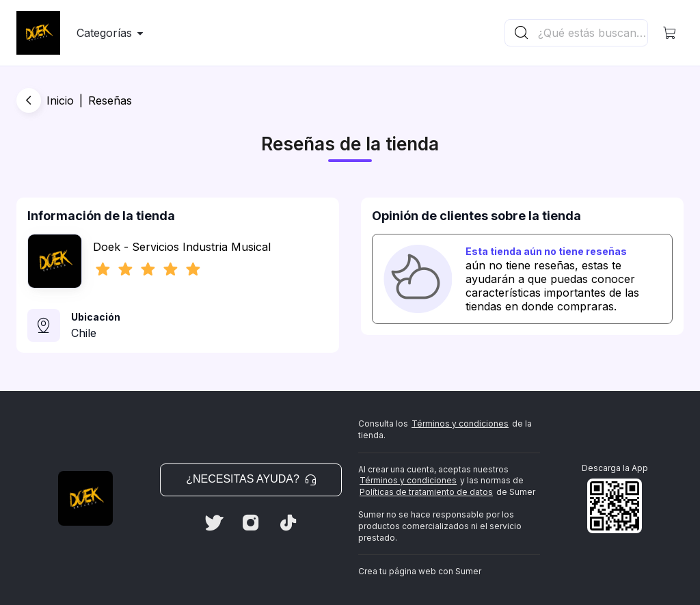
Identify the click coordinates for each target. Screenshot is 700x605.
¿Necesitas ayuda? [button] (251, 479)
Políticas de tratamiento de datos (426, 492)
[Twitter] (214, 523)
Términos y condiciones (460, 423)
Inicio (60, 100)
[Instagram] (251, 523)
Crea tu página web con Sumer (420, 571)
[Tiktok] (288, 523)
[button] (670, 33)
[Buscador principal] (592, 33)
